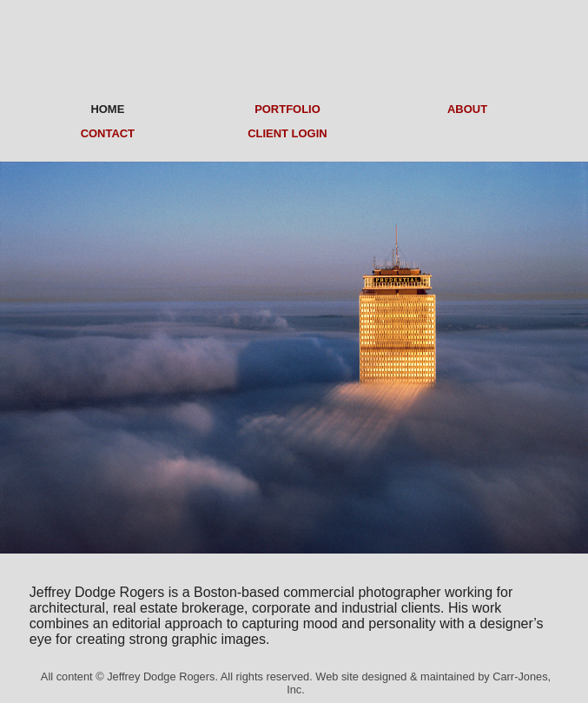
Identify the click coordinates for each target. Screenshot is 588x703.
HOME (107, 109)
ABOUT (467, 109)
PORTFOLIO (287, 109)
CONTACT (108, 133)
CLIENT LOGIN (287, 133)
